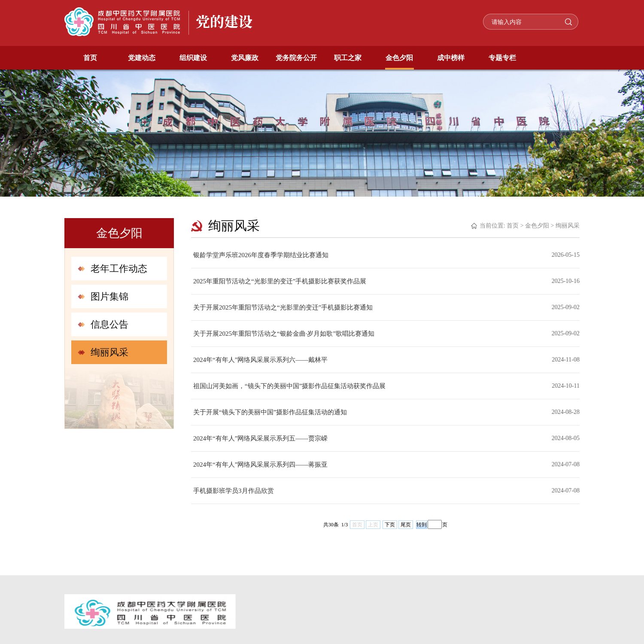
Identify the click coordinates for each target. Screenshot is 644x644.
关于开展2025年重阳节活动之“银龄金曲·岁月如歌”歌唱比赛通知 (284, 334)
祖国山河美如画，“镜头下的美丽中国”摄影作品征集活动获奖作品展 (289, 386)
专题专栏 (502, 58)
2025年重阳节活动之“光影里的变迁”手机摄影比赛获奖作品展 (280, 281)
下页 (390, 525)
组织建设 (193, 58)
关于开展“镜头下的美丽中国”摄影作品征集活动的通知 (270, 412)
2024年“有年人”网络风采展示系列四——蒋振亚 (260, 465)
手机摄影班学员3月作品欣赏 (234, 491)
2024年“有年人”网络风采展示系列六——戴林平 (260, 360)
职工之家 (348, 58)
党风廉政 (245, 58)
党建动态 (142, 58)
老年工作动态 (119, 269)
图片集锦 (109, 296)
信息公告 (109, 324)
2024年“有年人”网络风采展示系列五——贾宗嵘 (260, 438)
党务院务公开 (296, 58)
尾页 (406, 525)
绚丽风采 (109, 352)
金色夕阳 (399, 58)
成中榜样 (451, 58)
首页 (90, 58)
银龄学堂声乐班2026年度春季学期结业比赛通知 (261, 255)
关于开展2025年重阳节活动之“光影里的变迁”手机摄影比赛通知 (283, 307)
